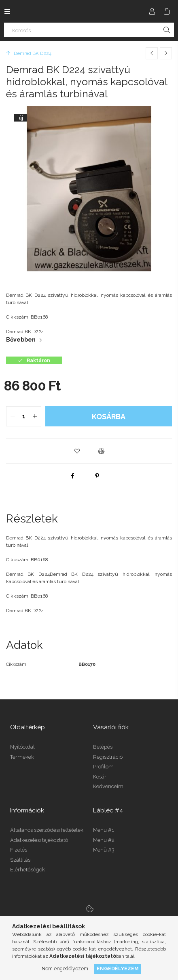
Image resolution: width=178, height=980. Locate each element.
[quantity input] (24, 416)
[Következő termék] (166, 53)
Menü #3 (104, 850)
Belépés (103, 747)
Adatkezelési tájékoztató (39, 840)
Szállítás (20, 860)
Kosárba (109, 417)
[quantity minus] (13, 416)
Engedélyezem (118, 968)
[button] (77, 451)
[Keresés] (89, 30)
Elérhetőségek (28, 870)
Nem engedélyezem (65, 968)
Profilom (103, 767)
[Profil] (152, 11)
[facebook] (73, 476)
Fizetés (19, 850)
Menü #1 (104, 830)
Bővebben (21, 340)
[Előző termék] (152, 53)
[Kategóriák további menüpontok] (7, 11)
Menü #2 (104, 840)
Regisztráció (108, 757)
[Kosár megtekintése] (167, 11)
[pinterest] (97, 476)
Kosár (100, 777)
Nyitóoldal (22, 747)
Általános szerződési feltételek (47, 830)
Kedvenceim (108, 786)
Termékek (22, 757)
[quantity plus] (35, 416)
